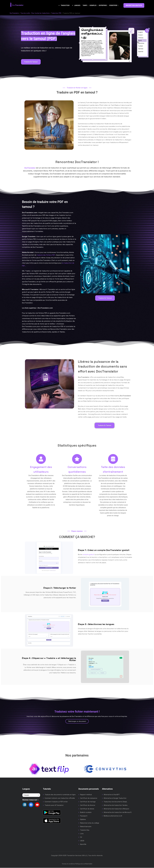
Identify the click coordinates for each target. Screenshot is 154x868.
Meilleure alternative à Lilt (113, 816)
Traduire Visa (85, 830)
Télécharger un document (77, 721)
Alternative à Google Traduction (115, 798)
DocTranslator (15, 13)
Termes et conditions (68, 864)
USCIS (82, 841)
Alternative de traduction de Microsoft (118, 812)
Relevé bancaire (86, 827)
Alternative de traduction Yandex (116, 805)
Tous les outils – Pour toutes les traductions (38, 13)
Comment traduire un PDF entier (56, 802)
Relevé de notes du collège (90, 823)
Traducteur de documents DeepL (115, 802)
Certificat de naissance (89, 798)
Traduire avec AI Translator (54, 805)
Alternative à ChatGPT (112, 795)
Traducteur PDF (62, 13)
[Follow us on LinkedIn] (25, 805)
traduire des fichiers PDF (46, 255)
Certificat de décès (87, 809)
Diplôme (83, 820)
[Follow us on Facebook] (31, 805)
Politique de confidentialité (84, 864)
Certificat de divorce (88, 805)
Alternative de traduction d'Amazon (116, 809)
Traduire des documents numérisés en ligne (60, 795)
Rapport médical (86, 795)
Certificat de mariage (88, 802)
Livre (82, 834)
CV (81, 837)
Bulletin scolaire (86, 812)
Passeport (84, 816)
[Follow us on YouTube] (37, 805)
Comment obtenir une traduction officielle (60, 798)
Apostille (83, 844)
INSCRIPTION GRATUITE (134, 5)
